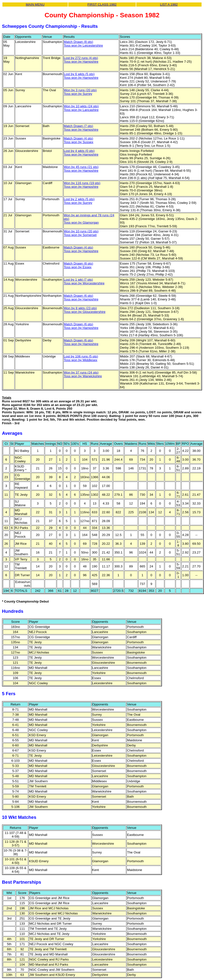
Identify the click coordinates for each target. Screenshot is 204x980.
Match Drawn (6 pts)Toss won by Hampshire (81, 297)
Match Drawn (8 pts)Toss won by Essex (79, 265)
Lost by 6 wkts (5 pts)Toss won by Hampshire (81, 76)
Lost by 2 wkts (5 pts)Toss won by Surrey (79, 201)
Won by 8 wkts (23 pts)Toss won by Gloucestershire (85, 310)
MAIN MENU (35, 5)
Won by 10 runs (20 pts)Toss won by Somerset (81, 233)
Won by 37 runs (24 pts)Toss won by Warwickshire (83, 374)
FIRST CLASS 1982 (102, 5)
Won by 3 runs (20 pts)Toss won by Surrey (80, 92)
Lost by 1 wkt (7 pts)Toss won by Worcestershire (84, 281)
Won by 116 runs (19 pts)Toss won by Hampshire (82, 185)
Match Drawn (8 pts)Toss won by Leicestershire (83, 44)
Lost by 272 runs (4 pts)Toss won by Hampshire (81, 60)
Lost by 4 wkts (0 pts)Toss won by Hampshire (81, 153)
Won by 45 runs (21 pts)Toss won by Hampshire (81, 169)
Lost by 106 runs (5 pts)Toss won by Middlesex (81, 358)
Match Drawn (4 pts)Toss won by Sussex (79, 140)
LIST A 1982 (169, 5)
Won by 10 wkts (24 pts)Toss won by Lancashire (81, 108)
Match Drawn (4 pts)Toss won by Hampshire (81, 249)
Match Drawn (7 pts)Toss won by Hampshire (81, 128)
